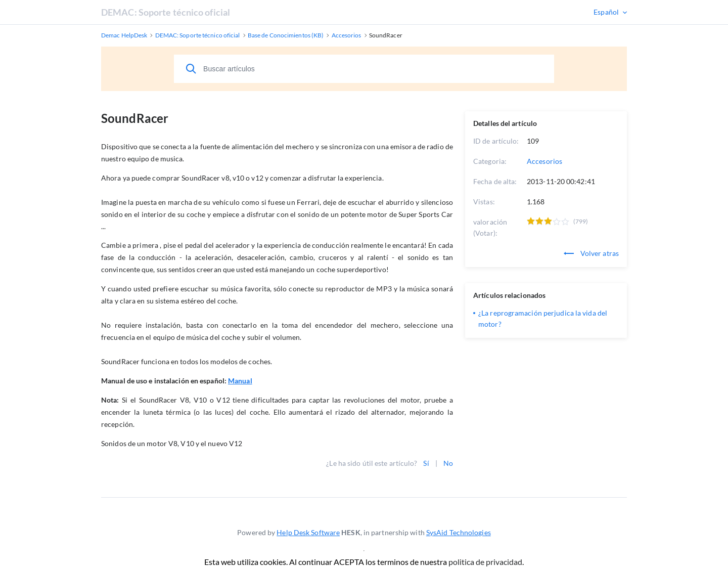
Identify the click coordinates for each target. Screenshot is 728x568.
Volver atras (591, 253)
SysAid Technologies (459, 532)
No (448, 463)
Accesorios (544, 161)
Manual (240, 381)
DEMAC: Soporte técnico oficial (166, 12)
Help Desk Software (308, 532)
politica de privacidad (485, 562)
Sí (426, 463)
